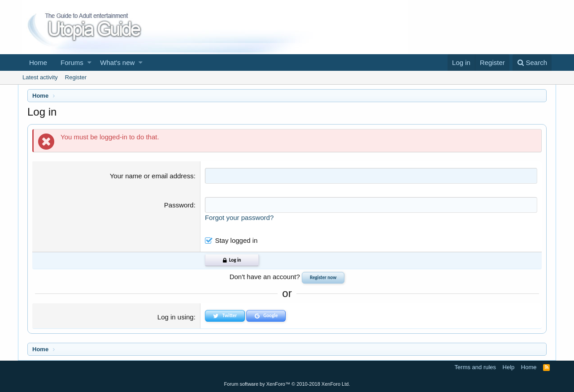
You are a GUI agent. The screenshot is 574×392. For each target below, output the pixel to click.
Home (38, 62)
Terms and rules (475, 367)
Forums (72, 62)
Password (179, 205)
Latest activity (40, 77)
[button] (89, 62)
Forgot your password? (239, 218)
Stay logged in (236, 240)
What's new (117, 62)
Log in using (176, 317)
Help (509, 367)
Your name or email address (152, 176)
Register (76, 77)
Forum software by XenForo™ (287, 384)
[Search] (532, 62)
